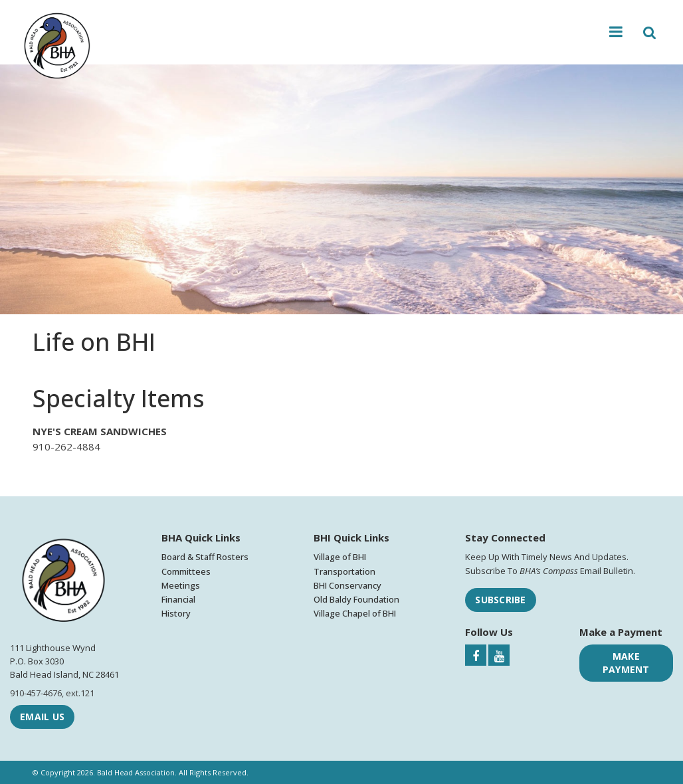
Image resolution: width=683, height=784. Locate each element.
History (176, 613)
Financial (178, 599)
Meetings (181, 585)
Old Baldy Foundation (356, 599)
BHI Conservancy (347, 585)
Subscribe (500, 600)
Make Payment (626, 663)
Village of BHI (340, 557)
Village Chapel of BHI (355, 613)
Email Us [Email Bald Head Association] (42, 717)
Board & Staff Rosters (205, 557)
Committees (186, 571)
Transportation (344, 571)
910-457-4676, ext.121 (52, 693)
